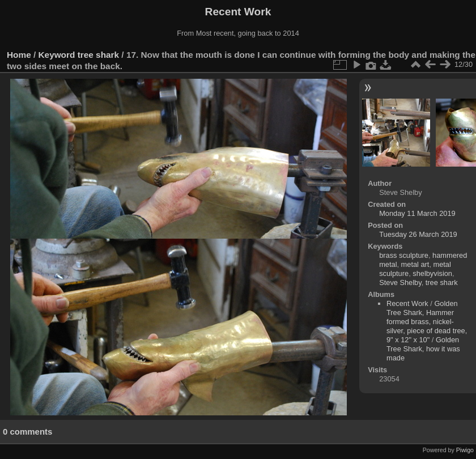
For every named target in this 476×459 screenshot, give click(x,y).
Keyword (57, 55)
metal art (415, 264)
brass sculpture (404, 255)
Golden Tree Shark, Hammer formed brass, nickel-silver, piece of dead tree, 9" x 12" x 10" (427, 322)
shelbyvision (432, 273)
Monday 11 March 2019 (417, 213)
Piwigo (465, 450)
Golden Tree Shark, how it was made (423, 349)
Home (19, 55)
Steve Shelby (400, 282)
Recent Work (407, 303)
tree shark (98, 55)
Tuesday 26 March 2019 (418, 234)
